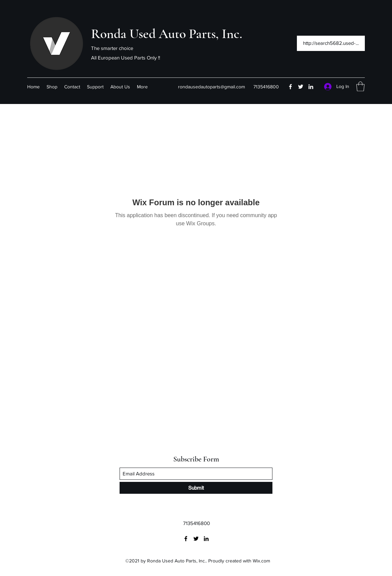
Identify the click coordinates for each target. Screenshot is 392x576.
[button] (360, 86)
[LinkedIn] (311, 87)
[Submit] (196, 488)
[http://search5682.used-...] (331, 43)
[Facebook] (290, 87)
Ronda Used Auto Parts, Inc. (167, 34)
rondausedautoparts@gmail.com (211, 87)
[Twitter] (301, 87)
